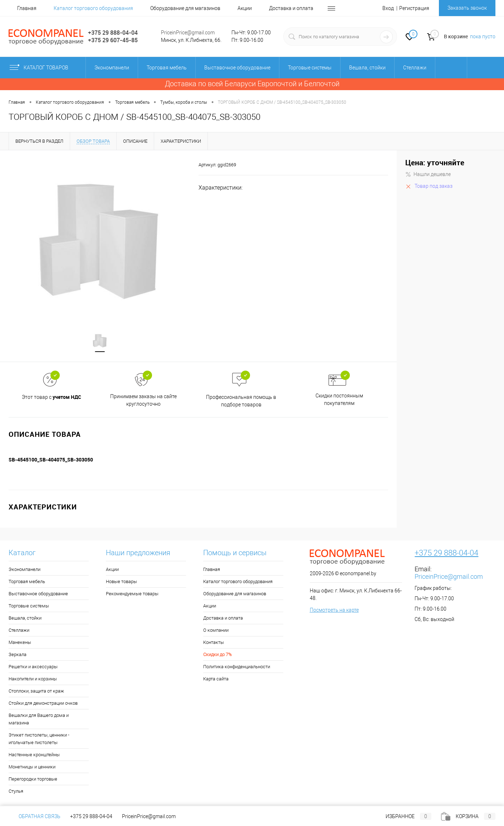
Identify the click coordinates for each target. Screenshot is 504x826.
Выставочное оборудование (38, 594)
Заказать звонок (467, 8)
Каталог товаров (45, 68)
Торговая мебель (27, 582)
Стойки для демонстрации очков (43, 704)
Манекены (20, 643)
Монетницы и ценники (32, 768)
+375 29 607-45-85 (113, 40)
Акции (245, 8)
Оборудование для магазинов (185, 8)
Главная (27, 8)
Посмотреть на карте (334, 611)
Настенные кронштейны (34, 755)
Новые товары (121, 582)
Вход (388, 8)
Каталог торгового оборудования (93, 8)
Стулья (16, 792)
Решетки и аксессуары (33, 667)
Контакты (214, 643)
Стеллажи (19, 631)
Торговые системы (29, 607)
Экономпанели (25, 570)
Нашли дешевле (428, 174)
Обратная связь (35, 816)
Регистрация (414, 8)
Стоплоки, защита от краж (36, 692)
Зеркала (18, 655)
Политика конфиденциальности (237, 667)
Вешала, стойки (25, 619)
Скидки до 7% (217, 655)
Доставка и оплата (291, 8)
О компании (216, 631)
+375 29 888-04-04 (113, 33)
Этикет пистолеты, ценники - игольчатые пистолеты (39, 739)
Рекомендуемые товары (132, 594)
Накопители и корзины (33, 680)
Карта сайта (216, 680)
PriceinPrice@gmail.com (188, 33)
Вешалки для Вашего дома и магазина (39, 720)
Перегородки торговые (33, 780)
